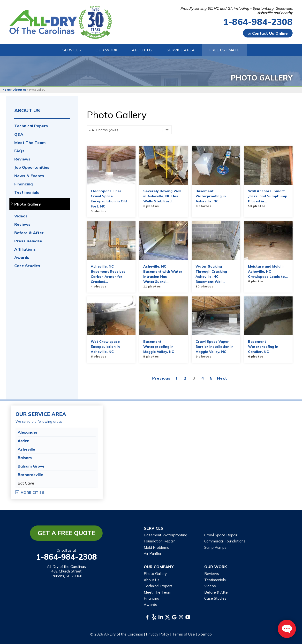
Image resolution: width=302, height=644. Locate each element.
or (268, 33)
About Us (27, 111)
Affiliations (25, 249)
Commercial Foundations (225, 541)
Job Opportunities (32, 167)
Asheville (26, 449)
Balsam (25, 458)
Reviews (22, 159)
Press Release (28, 241)
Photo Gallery (28, 204)
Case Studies (27, 266)
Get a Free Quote (66, 533)
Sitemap (205, 634)
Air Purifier (153, 553)
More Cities (32, 493)
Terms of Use (183, 634)
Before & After (29, 233)
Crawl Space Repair (221, 535)
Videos (21, 216)
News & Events (29, 176)
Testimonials (27, 192)
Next (222, 378)
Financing (23, 184)
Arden (24, 441)
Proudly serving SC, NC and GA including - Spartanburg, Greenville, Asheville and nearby (236, 11)
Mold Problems (156, 547)
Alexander (28, 432)
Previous (161, 378)
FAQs (19, 151)
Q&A (19, 134)
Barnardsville (30, 475)
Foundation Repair (159, 541)
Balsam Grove (31, 466)
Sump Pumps (215, 547)
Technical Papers (31, 126)
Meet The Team (30, 143)
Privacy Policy (158, 634)
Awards (22, 258)
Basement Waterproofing (166, 535)
